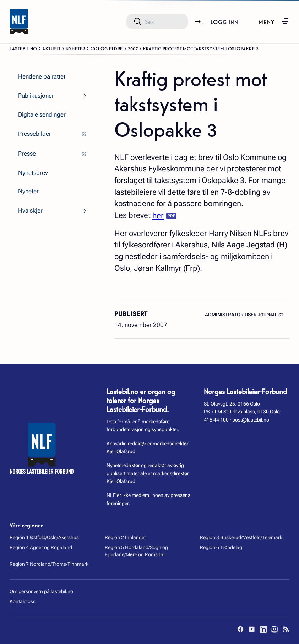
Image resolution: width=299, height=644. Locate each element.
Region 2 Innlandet (125, 537)
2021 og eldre (107, 48)
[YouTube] (252, 629)
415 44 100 (216, 420)
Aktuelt (51, 48)
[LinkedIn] (263, 629)
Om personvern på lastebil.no (41, 591)
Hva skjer (30, 211)
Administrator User (231, 315)
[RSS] (286, 629)
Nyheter (75, 48)
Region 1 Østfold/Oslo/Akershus (44, 537)
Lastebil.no (23, 48)
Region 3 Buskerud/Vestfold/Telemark (241, 537)
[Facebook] (240, 629)
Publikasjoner (36, 96)
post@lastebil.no (251, 420)
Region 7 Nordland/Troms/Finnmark (49, 564)
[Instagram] (274, 629)
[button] (274, 21)
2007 (133, 48)
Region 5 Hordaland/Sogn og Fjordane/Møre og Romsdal (136, 551)
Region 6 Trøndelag (221, 547)
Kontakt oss (23, 601)
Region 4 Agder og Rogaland (41, 547)
